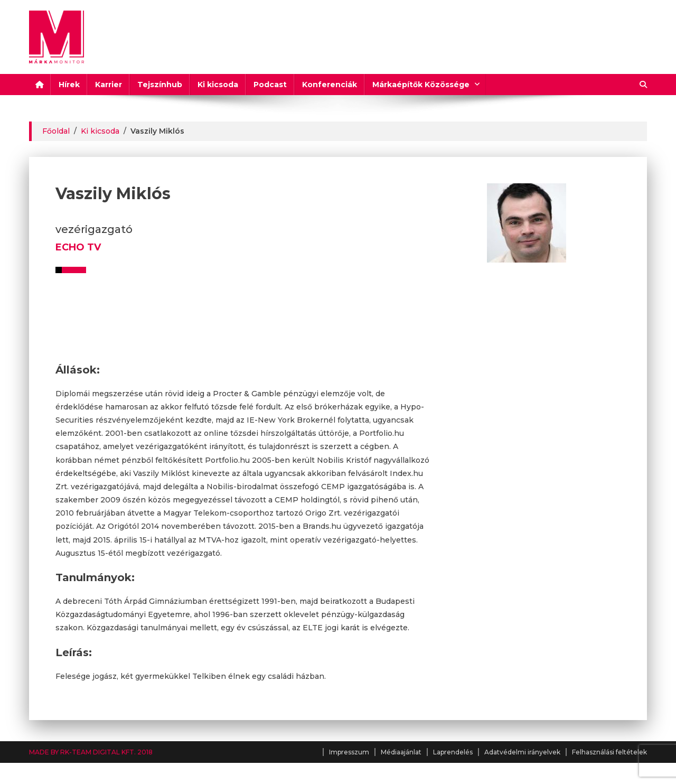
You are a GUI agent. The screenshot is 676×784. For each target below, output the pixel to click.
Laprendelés (453, 752)
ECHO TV (78, 247)
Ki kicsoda (218, 85)
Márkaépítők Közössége (421, 85)
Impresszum (349, 752)
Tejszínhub (160, 85)
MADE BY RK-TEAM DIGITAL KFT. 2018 (91, 752)
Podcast (270, 85)
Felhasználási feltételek (609, 752)
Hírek (69, 85)
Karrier (109, 85)
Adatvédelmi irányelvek (522, 752)
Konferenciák (330, 85)
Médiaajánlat (401, 752)
